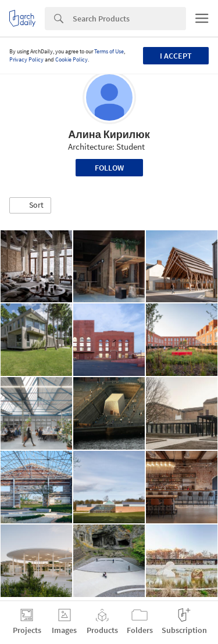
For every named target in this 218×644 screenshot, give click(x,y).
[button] (30, 205)
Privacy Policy (26, 59)
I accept (176, 56)
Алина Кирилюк (109, 134)
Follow (109, 168)
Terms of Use (109, 51)
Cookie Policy (72, 59)
